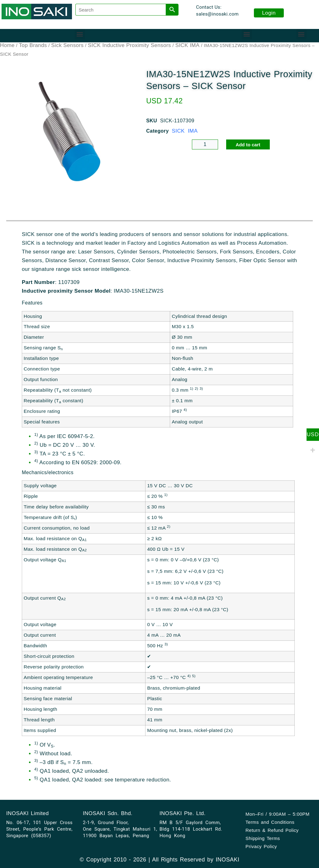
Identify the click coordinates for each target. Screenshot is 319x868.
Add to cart (248, 145)
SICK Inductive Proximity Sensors (129, 45)
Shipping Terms (263, 838)
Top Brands (33, 45)
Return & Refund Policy (272, 830)
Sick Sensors (67, 45)
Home (7, 45)
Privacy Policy (261, 846)
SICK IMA (188, 45)
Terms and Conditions (270, 822)
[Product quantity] (205, 144)
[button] (80, 34)
